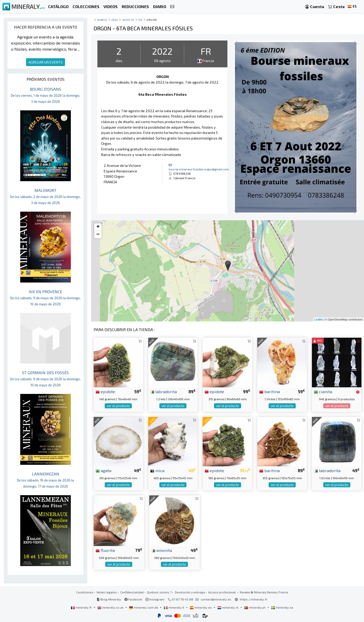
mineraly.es (201, 607)
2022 (115, 20)
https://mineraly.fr (254, 599)
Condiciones (85, 592)
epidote (105, 391)
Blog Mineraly (109, 599)
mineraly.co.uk (111, 607)
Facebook (133, 599)
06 (140, 20)
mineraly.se (282, 607)
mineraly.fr (82, 607)
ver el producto (118, 406)
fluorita (105, 550)
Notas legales (107, 592)
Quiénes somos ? (159, 592)
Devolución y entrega (190, 592)
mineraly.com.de (144, 607)
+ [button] (98, 227)
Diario (102, 20)
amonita (162, 550)
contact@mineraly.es (216, 599)
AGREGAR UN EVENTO (46, 62)
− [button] (98, 235)
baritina (270, 391)
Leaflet (319, 319)
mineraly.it (174, 607)
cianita (323, 391)
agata (103, 470)
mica (157, 470)
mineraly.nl (228, 607)
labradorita (164, 391)
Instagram (155, 599)
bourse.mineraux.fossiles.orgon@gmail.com (199, 169)
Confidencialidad (132, 592)
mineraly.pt (255, 607)
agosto (128, 20)
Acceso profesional (222, 592)
